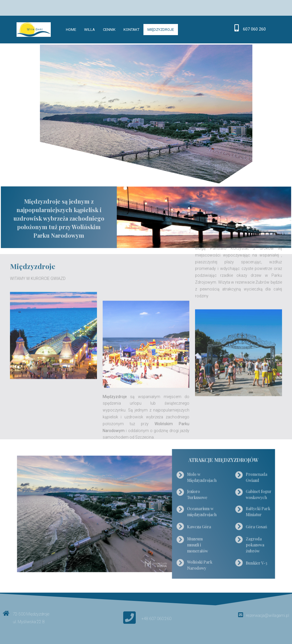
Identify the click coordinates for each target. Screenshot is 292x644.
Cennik (109, 30)
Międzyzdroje (161, 30)
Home (71, 30)
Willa (90, 30)
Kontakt (131, 30)
